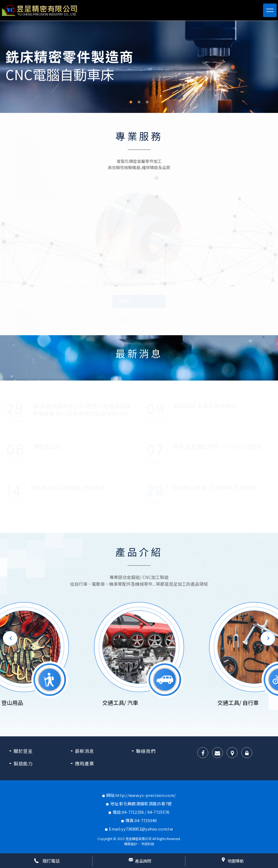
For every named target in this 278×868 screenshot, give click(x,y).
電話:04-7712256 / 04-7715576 (141, 812)
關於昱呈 (23, 751)
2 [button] (139, 102)
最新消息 (85, 751)
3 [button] (147, 102)
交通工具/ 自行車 (238, 703)
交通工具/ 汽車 (120, 703)
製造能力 (23, 763)
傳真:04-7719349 (141, 820)
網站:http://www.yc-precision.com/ (141, 795)
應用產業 (85, 763)
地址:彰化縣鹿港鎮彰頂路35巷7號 (141, 804)
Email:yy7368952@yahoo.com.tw (141, 829)
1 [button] (131, 102)
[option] (139, 67)
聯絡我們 (146, 751)
